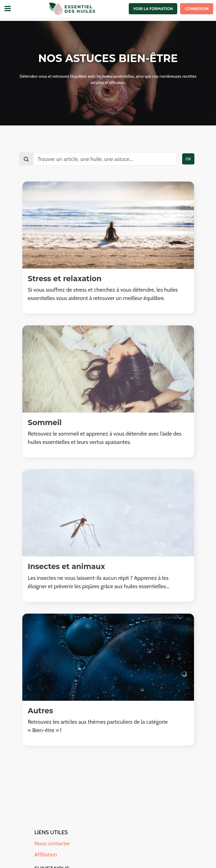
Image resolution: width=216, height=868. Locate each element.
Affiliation (46, 855)
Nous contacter (52, 843)
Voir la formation (153, 9)
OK (188, 159)
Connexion (197, 9)
